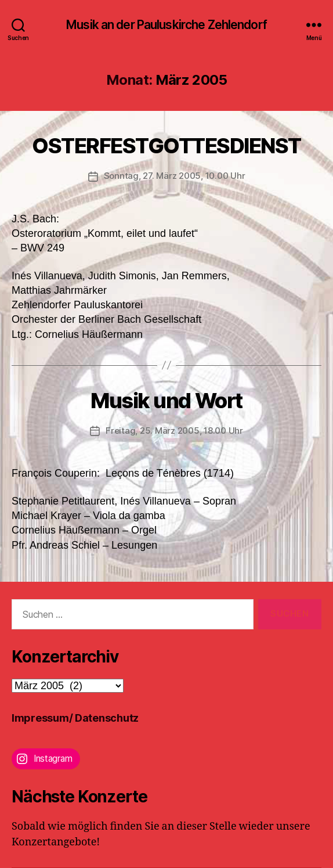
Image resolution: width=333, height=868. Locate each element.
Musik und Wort (166, 401)
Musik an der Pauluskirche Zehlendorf (166, 25)
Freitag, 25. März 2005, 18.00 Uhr (174, 431)
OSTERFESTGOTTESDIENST (166, 146)
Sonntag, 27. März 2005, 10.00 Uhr (175, 176)
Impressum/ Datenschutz (75, 718)
